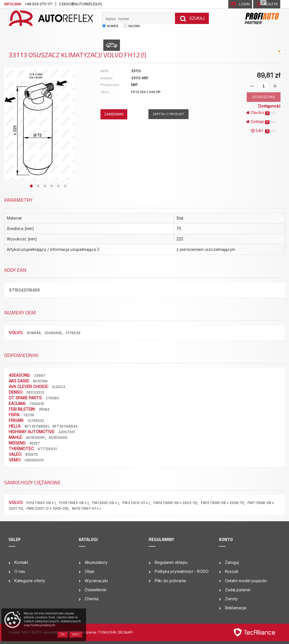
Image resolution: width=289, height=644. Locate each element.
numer (113, 26)
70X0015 (37, 404)
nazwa (134, 26)
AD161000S (58, 438)
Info (76, 634)
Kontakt (21, 562)
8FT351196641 (37, 426)
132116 (29, 415)
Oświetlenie (96, 590)
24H (264, 131)
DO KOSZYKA (264, 97)
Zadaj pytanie (238, 590)
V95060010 (34, 460)
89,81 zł (269, 75)
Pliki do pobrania (170, 581)
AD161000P (35, 438)
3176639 (73, 333)
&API (129, 632)
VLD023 (59, 387)
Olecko (261, 113)
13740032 (36, 421)
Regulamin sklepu (171, 562)
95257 (35, 443)
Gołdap (261, 122)
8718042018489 (25, 290)
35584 (44, 409)
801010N (40, 381)
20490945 (53, 333)
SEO (121, 632)
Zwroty (231, 599)
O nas (20, 571)
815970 (32, 454)
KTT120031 (47, 449)
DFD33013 (35, 392)
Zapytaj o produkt (168, 114)
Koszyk (232, 571)
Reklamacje (236, 608)
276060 (52, 398)
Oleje (90, 571)
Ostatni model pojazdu (246, 581)
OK (63, 634)
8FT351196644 (65, 426)
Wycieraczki (96, 581)
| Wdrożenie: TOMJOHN (97, 632)
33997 (40, 375)
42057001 (67, 432)
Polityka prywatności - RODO (182, 571)
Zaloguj (232, 562)
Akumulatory (96, 562)
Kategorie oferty (30, 581)
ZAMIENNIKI (114, 114)
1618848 (34, 333)
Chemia (92, 599)
